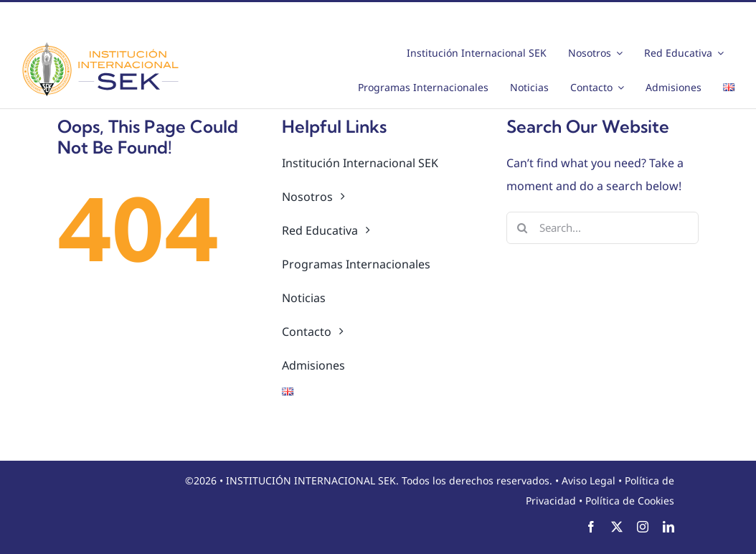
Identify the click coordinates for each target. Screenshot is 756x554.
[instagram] (643, 527)
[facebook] (591, 527)
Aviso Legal (589, 480)
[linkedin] (668, 527)
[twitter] (617, 527)
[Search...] (603, 228)
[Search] (523, 228)
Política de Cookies (630, 501)
